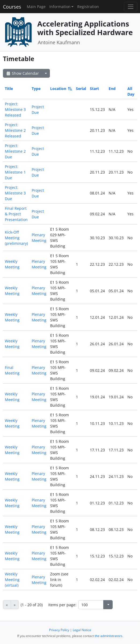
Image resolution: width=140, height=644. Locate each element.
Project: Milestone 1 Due (15, 172)
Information (60, 7)
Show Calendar (22, 73)
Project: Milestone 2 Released (15, 130)
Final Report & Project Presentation (16, 214)
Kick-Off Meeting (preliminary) (16, 238)
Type (36, 89)
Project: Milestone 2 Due (15, 151)
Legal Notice (82, 630)
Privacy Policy (59, 630)
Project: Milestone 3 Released (15, 109)
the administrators (108, 636)
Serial (81, 89)
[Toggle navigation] (130, 7)
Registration (88, 7)
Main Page (36, 7)
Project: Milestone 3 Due (15, 193)
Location (61, 89)
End (112, 89)
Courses (12, 7)
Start (94, 89)
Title (9, 89)
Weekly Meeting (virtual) (12, 580)
